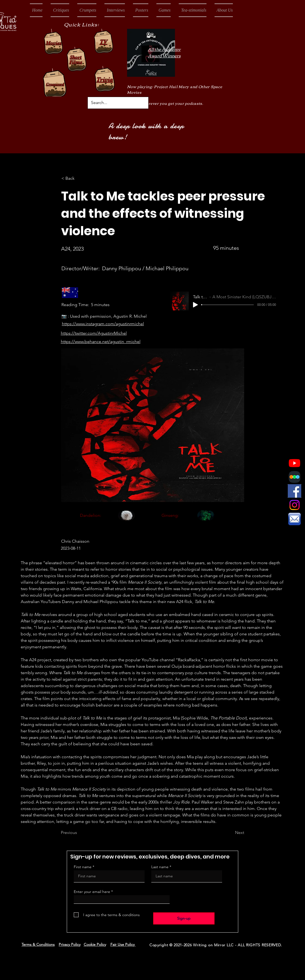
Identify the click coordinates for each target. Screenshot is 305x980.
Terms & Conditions (38, 944)
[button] (60, 10)
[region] (118, 521)
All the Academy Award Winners (164, 52)
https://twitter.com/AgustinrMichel (94, 333)
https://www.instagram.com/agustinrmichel (103, 324)
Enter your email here (92, 892)
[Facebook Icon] (295, 491)
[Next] (231, 833)
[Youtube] (295, 463)
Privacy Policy (70, 944)
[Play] (195, 305)
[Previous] (79, 833)
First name (83, 867)
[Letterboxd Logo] (295, 477)
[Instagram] (295, 505)
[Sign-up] (184, 918)
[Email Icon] (295, 519)
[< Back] (79, 178)
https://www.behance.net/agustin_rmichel (101, 342)
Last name (160, 867)
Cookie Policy (95, 944)
